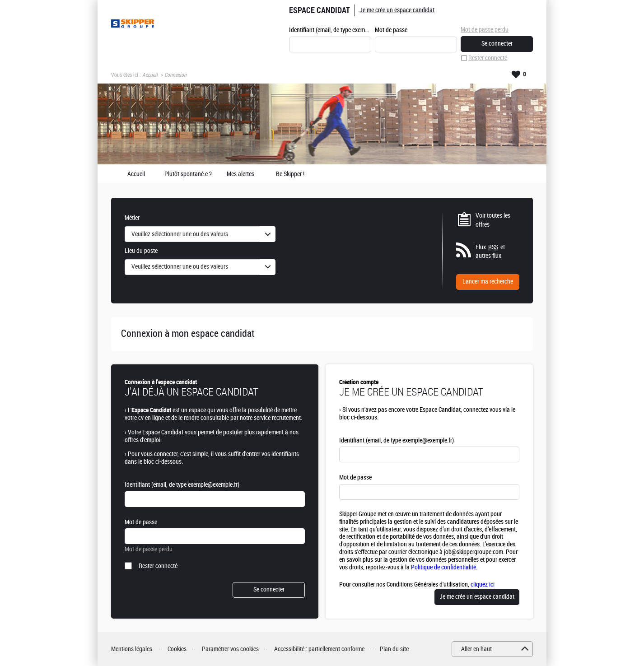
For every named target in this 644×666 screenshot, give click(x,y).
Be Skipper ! (290, 174)
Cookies (177, 649)
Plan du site (394, 649)
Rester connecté (488, 58)
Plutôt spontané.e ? (188, 174)
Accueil (150, 75)
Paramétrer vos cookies (230, 649)
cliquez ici (483, 584)
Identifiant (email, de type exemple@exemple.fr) (330, 30)
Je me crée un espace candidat (397, 10)
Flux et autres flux (490, 251)
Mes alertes (240, 174)
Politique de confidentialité (443, 567)
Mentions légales (132, 649)
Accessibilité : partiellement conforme (319, 649)
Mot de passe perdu (485, 30)
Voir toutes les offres (493, 220)
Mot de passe (391, 30)
